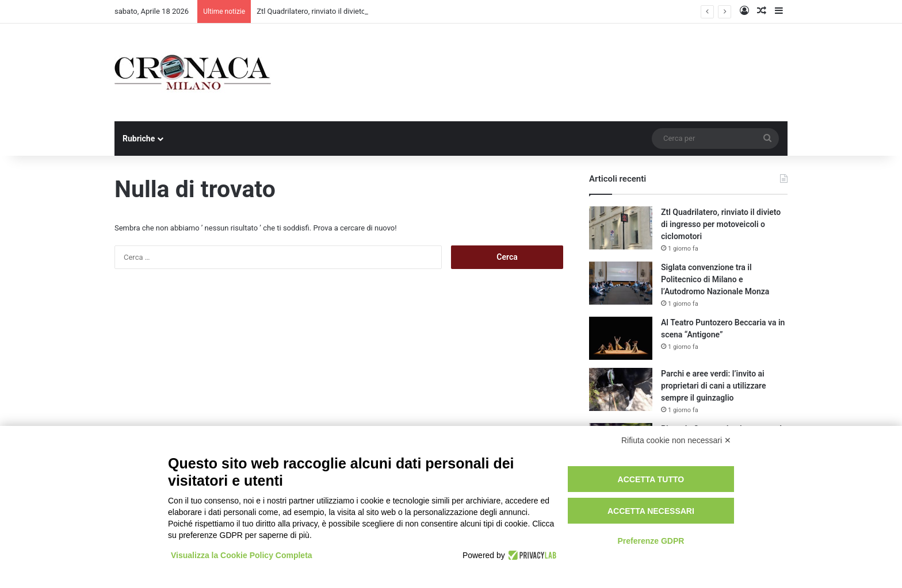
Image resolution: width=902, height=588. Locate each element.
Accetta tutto (651, 479)
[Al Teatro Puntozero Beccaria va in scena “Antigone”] (621, 338)
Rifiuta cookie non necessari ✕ (676, 440)
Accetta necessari (651, 511)
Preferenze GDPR (651, 541)
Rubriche (139, 139)
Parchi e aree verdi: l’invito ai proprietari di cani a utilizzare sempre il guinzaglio (713, 386)
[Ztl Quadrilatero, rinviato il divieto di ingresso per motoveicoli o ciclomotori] (621, 228)
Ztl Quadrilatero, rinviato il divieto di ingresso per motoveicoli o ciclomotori (721, 224)
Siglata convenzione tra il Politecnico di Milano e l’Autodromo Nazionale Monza (715, 279)
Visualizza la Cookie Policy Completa (242, 555)
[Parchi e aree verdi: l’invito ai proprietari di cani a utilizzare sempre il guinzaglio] (621, 389)
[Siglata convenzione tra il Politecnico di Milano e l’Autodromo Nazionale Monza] (621, 283)
